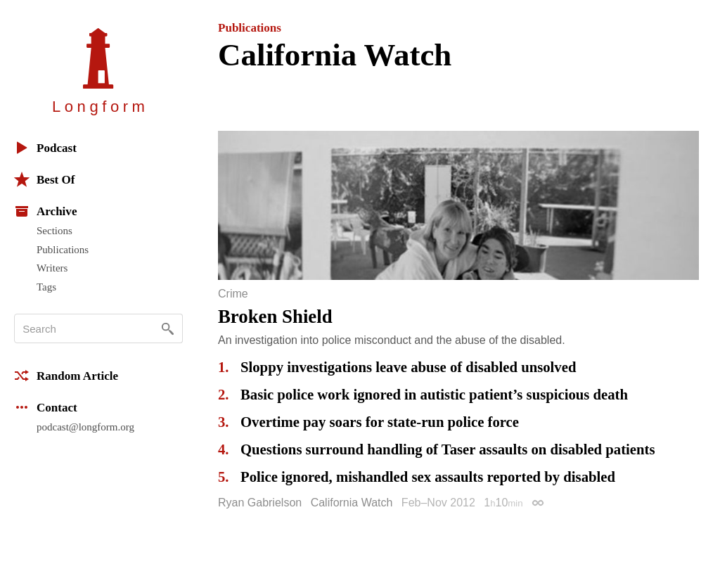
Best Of (44, 179)
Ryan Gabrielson (260, 503)
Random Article (66, 376)
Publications (63, 250)
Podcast (45, 148)
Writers (52, 268)
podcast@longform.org (85, 427)
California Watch (352, 503)
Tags (46, 287)
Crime (233, 294)
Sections (54, 231)
